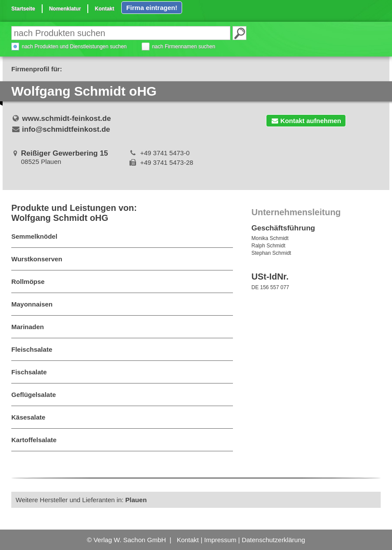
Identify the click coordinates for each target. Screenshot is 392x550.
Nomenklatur (65, 9)
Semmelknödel (34, 236)
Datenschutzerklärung (273, 540)
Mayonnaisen (32, 304)
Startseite (23, 9)
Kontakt (105, 9)
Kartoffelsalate (34, 440)
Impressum (220, 540)
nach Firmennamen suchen (184, 47)
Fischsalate (29, 372)
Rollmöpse (28, 282)
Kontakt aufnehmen (306, 121)
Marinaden (28, 327)
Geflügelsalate (34, 395)
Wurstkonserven (37, 259)
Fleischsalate (32, 349)
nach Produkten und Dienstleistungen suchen (74, 47)
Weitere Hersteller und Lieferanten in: (81, 500)
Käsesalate (28, 417)
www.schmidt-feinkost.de (66, 118)
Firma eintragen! (152, 8)
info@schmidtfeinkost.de (66, 129)
